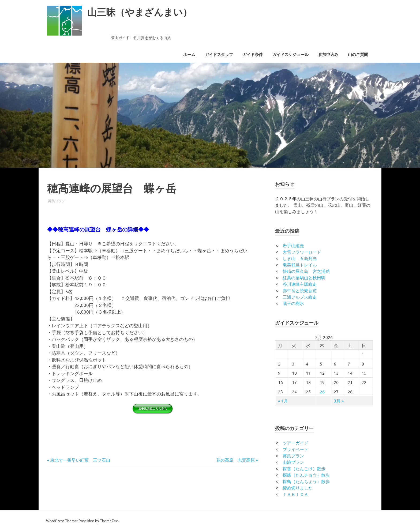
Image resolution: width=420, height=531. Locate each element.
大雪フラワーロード (302, 252)
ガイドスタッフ (219, 55)
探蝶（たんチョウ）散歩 (306, 475)
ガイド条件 (253, 55)
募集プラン (57, 201)
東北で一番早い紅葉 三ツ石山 (80, 460)
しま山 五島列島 (300, 258)
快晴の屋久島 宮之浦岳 (306, 271)
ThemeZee (109, 521)
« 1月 (283, 401)
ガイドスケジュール (290, 55)
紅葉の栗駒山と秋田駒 (304, 277)
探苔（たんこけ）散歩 (304, 468)
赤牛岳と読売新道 (300, 290)
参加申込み (328, 55)
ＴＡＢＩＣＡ (295, 494)
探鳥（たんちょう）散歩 (306, 481)
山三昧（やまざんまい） (144, 12)
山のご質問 (358, 55)
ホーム (189, 55)
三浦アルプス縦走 (300, 297)
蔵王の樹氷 (293, 303)
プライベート (295, 449)
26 (322, 391)
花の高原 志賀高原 (235, 460)
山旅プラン (293, 462)
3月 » (339, 401)
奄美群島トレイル (300, 265)
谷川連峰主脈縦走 (300, 284)
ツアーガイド (295, 443)
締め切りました (298, 488)
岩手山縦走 (293, 245)
